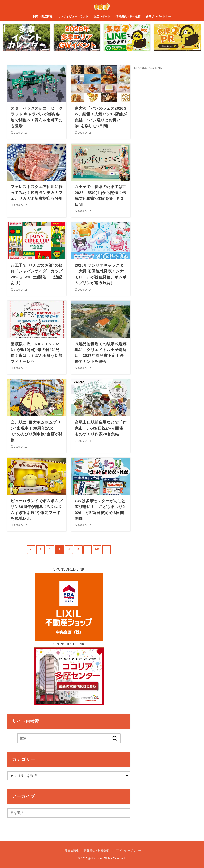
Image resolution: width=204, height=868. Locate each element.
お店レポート (102, 16)
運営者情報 (72, 851)
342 (97, 549)
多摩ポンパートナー (158, 16)
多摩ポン (94, 858)
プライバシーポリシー (128, 851)
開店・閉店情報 (43, 16)
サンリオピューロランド (73, 16)
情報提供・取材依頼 (128, 16)
